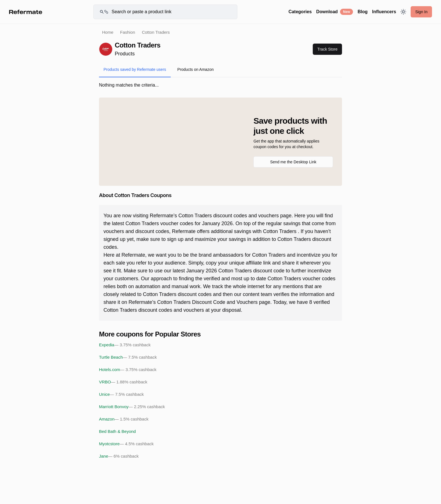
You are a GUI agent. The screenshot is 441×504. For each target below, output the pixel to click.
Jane (119, 456)
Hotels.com (128, 370)
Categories (300, 12)
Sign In (421, 12)
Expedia (125, 345)
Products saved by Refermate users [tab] (135, 69)
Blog (363, 12)
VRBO (123, 382)
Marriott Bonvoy (132, 407)
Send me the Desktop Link (293, 162)
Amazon (124, 419)
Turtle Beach (128, 357)
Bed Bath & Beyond (117, 431)
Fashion (128, 32)
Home (108, 32)
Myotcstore (126, 444)
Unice (121, 394)
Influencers (384, 12)
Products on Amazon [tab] (196, 69)
